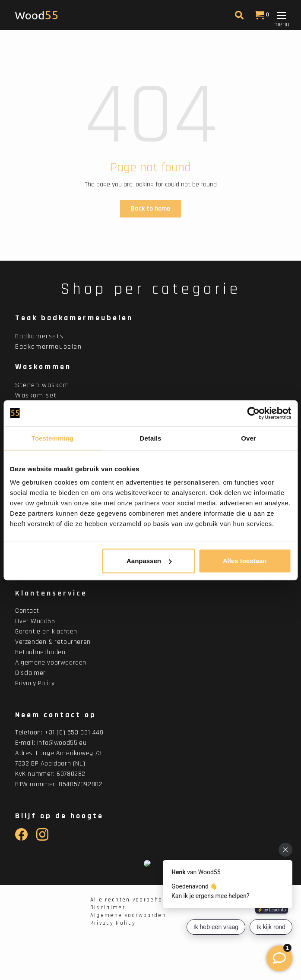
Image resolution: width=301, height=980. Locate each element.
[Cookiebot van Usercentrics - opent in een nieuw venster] (253, 413)
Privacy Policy (35, 683)
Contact (27, 611)
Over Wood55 (35, 621)
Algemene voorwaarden (51, 663)
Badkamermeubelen (49, 347)
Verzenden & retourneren (53, 642)
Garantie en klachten (46, 632)
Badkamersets (39, 336)
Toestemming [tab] (53, 438)
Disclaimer (30, 673)
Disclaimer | (110, 908)
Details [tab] (151, 438)
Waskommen (43, 367)
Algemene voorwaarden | (131, 915)
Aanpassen (149, 561)
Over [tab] (249, 438)
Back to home (150, 209)
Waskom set (36, 395)
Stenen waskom (42, 385)
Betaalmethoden (40, 652)
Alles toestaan (245, 561)
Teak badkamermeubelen (74, 318)
